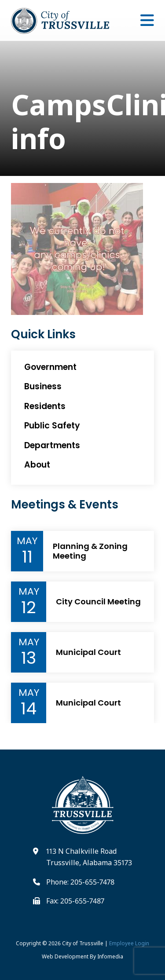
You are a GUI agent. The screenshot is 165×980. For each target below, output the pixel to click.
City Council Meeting (98, 602)
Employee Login (129, 943)
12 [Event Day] (29, 607)
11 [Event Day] (27, 557)
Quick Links (43, 335)
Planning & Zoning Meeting (90, 551)
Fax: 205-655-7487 (75, 901)
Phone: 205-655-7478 (80, 882)
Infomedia (110, 956)
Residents (45, 406)
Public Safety (52, 426)
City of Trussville (83, 943)
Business (43, 386)
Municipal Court (88, 652)
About (37, 465)
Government (50, 367)
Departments (52, 445)
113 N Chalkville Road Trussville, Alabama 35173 (89, 857)
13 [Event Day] (29, 658)
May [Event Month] (27, 541)
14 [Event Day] (29, 709)
